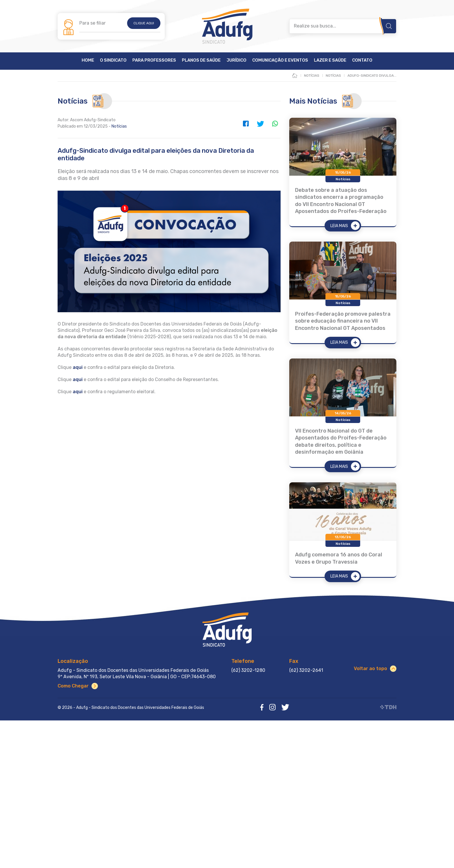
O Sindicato (113, 60)
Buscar (389, 26)
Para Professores (154, 60)
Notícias (119, 126)
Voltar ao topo (370, 669)
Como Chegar (73, 686)
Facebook (246, 124)
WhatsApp (275, 124)
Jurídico (236, 60)
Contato (362, 60)
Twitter (260, 124)
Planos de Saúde (201, 60)
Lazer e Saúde (330, 60)
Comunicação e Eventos (280, 60)
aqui (78, 379)
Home (88, 60)
